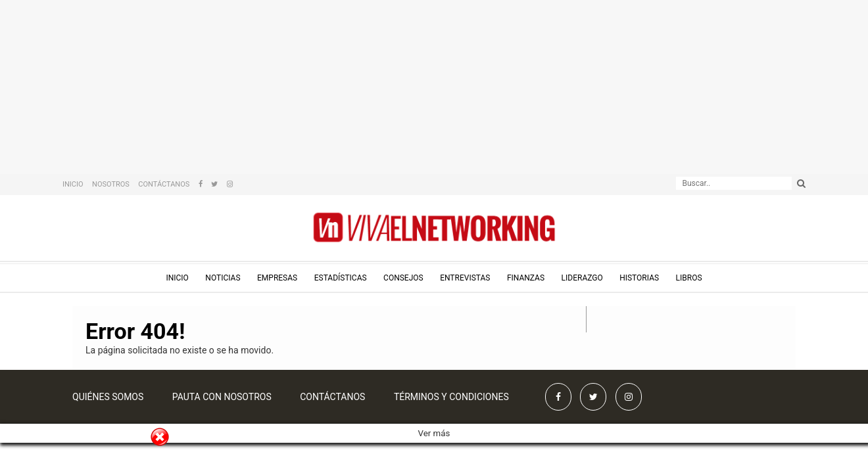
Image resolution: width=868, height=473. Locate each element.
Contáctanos (164, 184)
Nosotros (111, 184)
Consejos (403, 278)
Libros (689, 278)
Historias (639, 278)
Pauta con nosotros (222, 397)
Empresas (277, 278)
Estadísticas (341, 278)
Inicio (73, 184)
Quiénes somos (108, 397)
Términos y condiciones (451, 397)
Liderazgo (582, 278)
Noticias (223, 278)
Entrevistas (465, 278)
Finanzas (526, 278)
